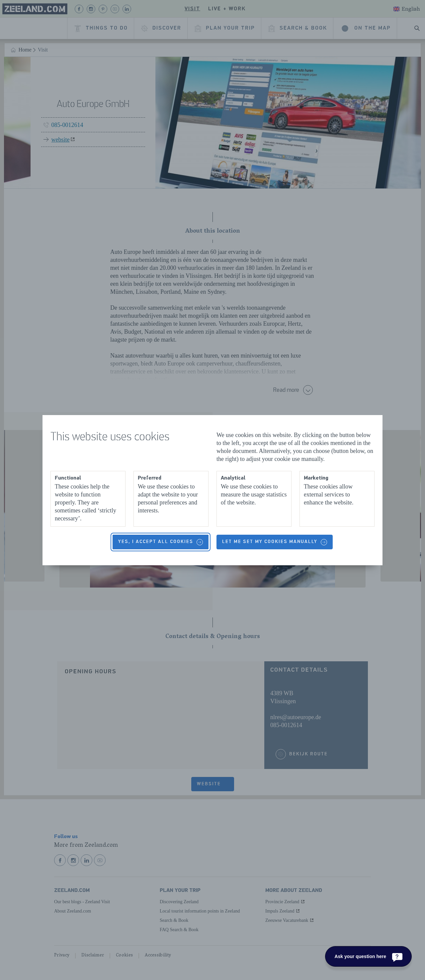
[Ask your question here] (368, 956)
